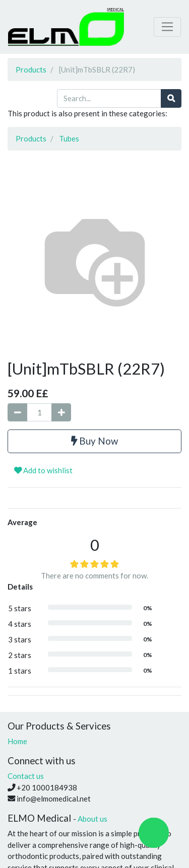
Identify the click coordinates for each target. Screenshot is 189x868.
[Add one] (61, 413)
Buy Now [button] (94, 441)
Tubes (69, 138)
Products (31, 69)
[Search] (171, 98)
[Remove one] (17, 413)
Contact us (26, 776)
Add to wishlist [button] (43, 470)
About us (92, 819)
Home (17, 741)
